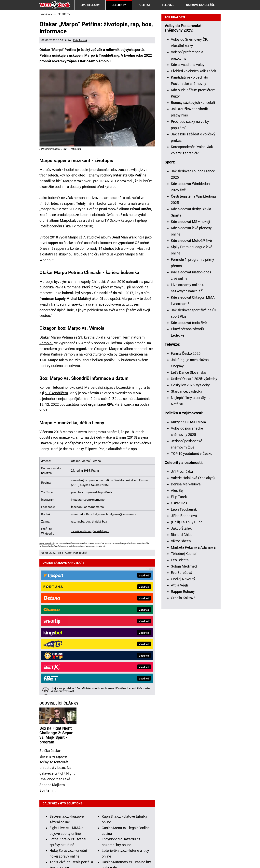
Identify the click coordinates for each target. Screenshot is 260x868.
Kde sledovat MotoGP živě (191, 380)
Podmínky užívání (72, 853)
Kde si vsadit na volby (188, 204)
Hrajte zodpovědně (47, 543)
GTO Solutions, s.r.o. (55, 859)
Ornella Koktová (183, 737)
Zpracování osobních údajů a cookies (120, 853)
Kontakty (46, 853)
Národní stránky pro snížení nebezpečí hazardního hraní (135, 841)
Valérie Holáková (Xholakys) (193, 617)
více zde (102, 546)
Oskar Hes (179, 642)
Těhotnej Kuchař (184, 693)
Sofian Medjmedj (184, 705)
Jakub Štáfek (181, 667)
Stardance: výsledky (187, 530)
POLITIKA (144, 5)
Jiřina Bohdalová (184, 655)
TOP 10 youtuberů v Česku (192, 593)
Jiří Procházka (182, 610)
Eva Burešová (182, 712)
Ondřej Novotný (183, 718)
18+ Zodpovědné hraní (171, 853)
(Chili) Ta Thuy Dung (187, 661)
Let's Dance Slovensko (188, 511)
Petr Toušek (80, 40)
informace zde (141, 818)
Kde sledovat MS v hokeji (190, 361)
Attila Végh (179, 724)
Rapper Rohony (183, 731)
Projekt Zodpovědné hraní (70, 841)
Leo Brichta (180, 699)
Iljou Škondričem (55, 393)
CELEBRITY (119, 5)
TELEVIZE (168, 5)
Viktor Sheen (181, 680)
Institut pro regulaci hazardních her (131, 835)
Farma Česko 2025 (186, 492)
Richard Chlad (182, 674)
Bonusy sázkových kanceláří (193, 242)
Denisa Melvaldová (186, 623)
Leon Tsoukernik (184, 648)
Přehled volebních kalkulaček (193, 210)
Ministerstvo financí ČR (85, 835)
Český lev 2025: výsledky (190, 524)
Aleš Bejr (178, 629)
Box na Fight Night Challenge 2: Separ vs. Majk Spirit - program (56, 596)
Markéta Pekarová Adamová (193, 686)
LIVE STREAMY (90, 5)
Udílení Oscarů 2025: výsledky (194, 518)
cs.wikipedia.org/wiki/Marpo (90, 531)
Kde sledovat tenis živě (189, 462)
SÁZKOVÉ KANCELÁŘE (200, 5)
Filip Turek (179, 636)
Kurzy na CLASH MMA (189, 561)
